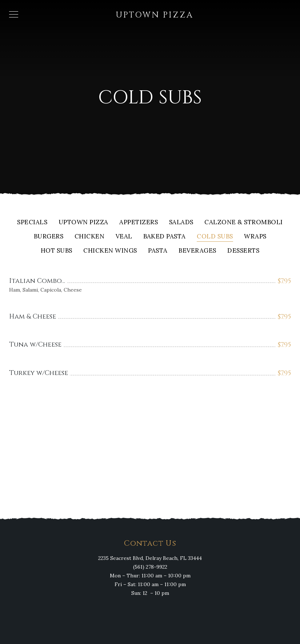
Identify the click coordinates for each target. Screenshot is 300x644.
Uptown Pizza (83, 223)
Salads (181, 223)
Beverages (197, 251)
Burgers (49, 237)
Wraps (255, 237)
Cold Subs (215, 237)
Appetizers (139, 223)
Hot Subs (57, 251)
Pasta (158, 251)
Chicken (90, 237)
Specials (32, 223)
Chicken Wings (110, 251)
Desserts (243, 251)
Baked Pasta (165, 237)
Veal (124, 237)
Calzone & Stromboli (244, 223)
